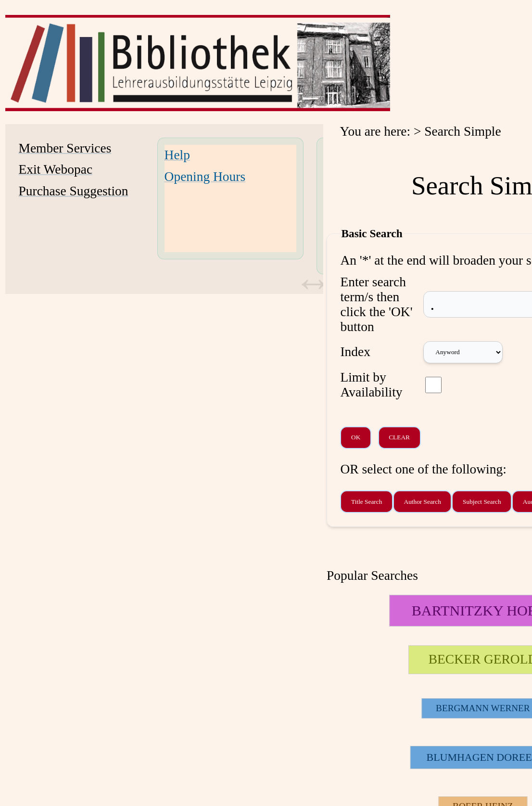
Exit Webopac (56, 169)
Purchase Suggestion (74, 191)
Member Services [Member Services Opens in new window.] (65, 148)
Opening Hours (205, 177)
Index (355, 352)
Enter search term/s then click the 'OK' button (376, 304)
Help (177, 155)
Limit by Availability (371, 385)
